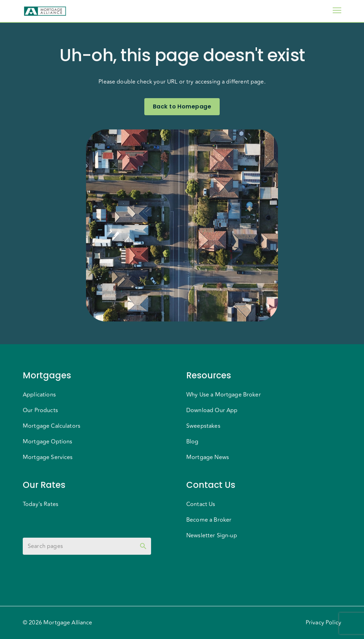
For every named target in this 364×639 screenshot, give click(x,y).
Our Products (40, 410)
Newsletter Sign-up (212, 536)
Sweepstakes (203, 426)
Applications (39, 395)
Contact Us (201, 504)
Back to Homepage (182, 107)
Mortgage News (208, 457)
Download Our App (212, 410)
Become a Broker (209, 520)
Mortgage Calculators (52, 426)
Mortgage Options (47, 442)
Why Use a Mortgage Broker (224, 395)
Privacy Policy (323, 623)
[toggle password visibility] (143, 546)
